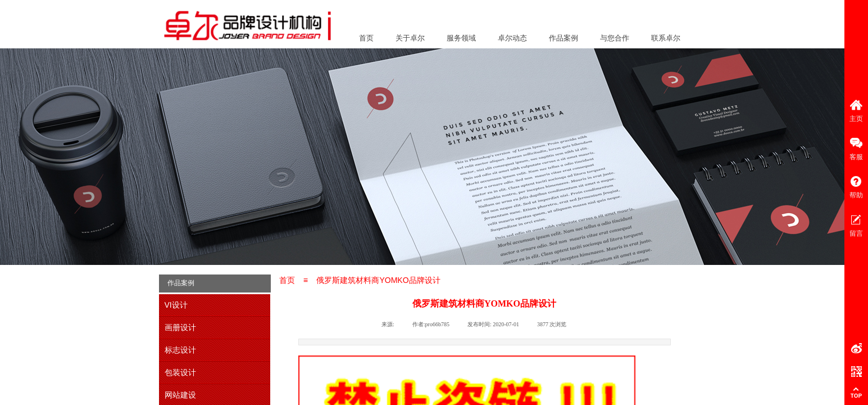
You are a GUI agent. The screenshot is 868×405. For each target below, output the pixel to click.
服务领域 (461, 38)
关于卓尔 (410, 38)
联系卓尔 (666, 38)
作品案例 (563, 38)
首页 (366, 38)
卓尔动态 (512, 38)
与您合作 (615, 38)
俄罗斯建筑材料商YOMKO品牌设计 (378, 280)
